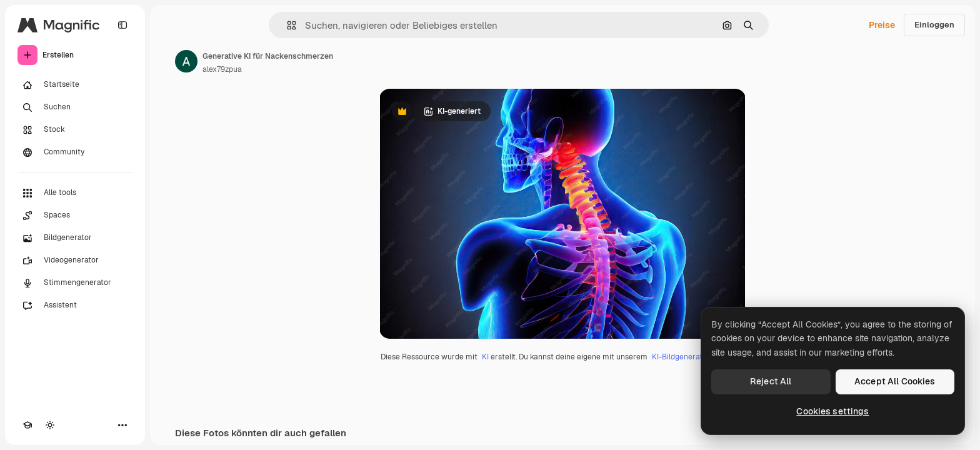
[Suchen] (75, 107)
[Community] (75, 152)
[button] (287, 25)
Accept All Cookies (895, 381)
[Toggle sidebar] (122, 25)
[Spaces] (75, 216)
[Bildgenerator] (75, 238)
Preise (882, 25)
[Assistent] (75, 306)
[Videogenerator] (75, 261)
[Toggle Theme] (50, 425)
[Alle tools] (75, 193)
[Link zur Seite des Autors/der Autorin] (186, 61)
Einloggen (934, 25)
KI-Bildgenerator (681, 357)
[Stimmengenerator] (75, 283)
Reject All (771, 381)
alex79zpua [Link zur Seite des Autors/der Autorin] (222, 69)
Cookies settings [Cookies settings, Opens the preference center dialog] (832, 411)
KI (485, 357)
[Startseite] (75, 85)
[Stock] (75, 130)
